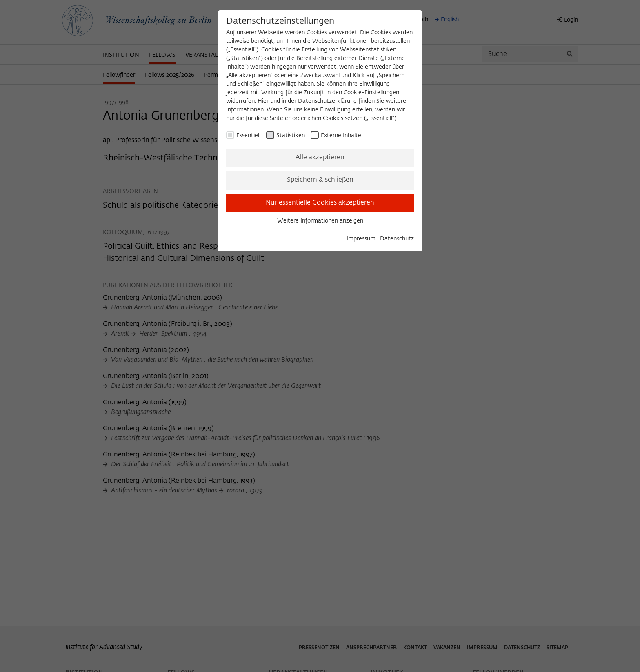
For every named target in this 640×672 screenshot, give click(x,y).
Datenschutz (397, 239)
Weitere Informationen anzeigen (320, 221)
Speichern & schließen (320, 180)
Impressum (361, 239)
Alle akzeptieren (320, 158)
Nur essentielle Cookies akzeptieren (320, 203)
